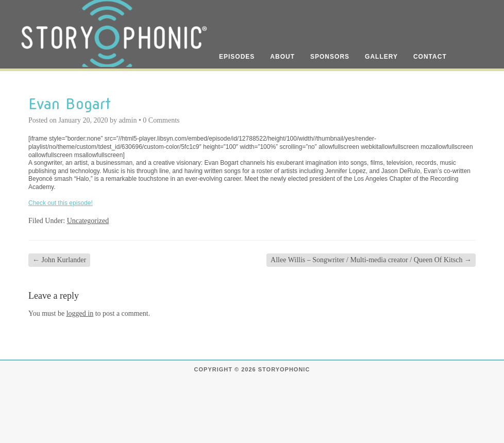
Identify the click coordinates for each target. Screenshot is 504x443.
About (282, 57)
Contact (430, 57)
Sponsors (330, 57)
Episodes (237, 57)
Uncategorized (88, 221)
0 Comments (161, 120)
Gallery (381, 57)
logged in (80, 313)
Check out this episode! (61, 203)
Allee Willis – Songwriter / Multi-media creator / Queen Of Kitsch (371, 260)
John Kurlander (59, 260)
